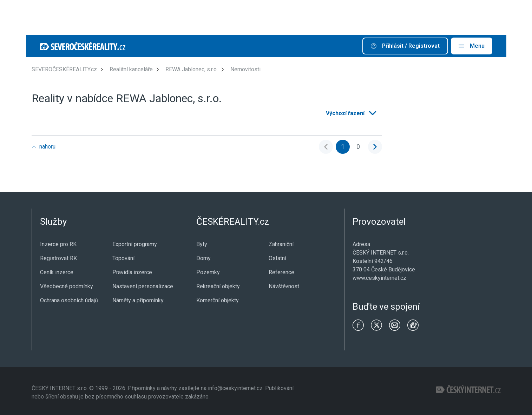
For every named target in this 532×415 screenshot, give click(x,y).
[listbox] (350, 113)
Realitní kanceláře (131, 69)
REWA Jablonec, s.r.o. (192, 69)
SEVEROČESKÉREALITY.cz (64, 69)
